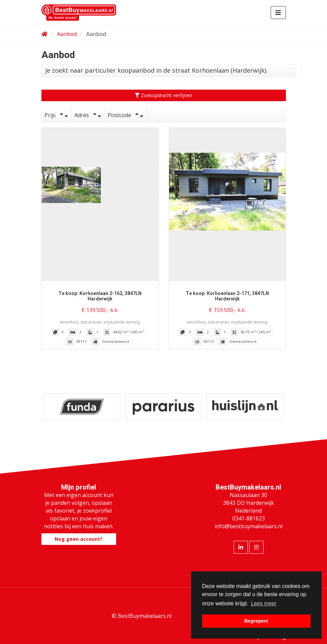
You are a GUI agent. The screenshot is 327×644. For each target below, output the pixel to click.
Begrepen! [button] (256, 621)
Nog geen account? (79, 539)
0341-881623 (249, 518)
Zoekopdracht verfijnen (163, 95)
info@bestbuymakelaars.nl (249, 526)
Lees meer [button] (264, 603)
